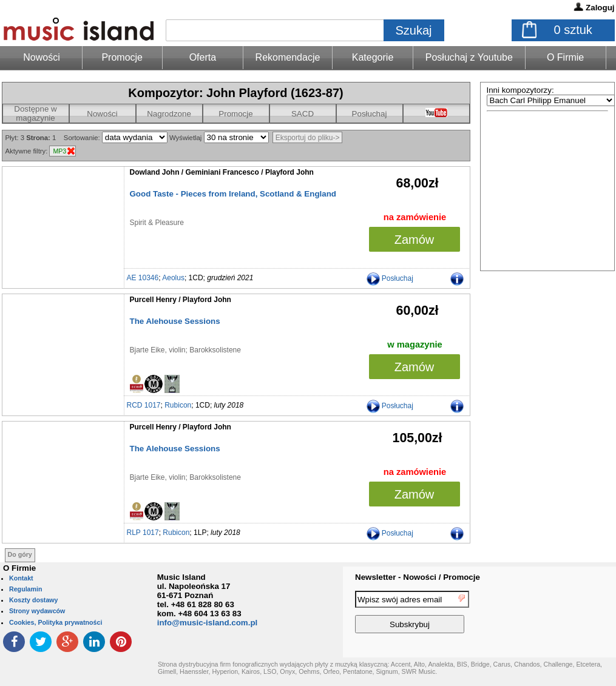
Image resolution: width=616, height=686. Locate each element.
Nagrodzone (169, 114)
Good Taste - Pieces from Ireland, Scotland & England (233, 194)
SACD (303, 114)
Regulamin (25, 589)
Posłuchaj (370, 114)
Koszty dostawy (34, 600)
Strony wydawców (37, 611)
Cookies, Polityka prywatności (56, 622)
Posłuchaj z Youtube (469, 57)
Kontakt (21, 578)
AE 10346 (143, 278)
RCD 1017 (144, 405)
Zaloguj (600, 8)
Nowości (102, 114)
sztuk (573, 30)
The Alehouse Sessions (175, 321)
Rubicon (178, 405)
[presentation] (566, 614)
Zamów (415, 240)
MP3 (59, 151)
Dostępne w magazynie (35, 113)
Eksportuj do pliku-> (308, 138)
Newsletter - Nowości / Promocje (418, 577)
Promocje (122, 57)
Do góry (20, 554)
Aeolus (173, 278)
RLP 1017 (143, 533)
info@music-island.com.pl (208, 623)
